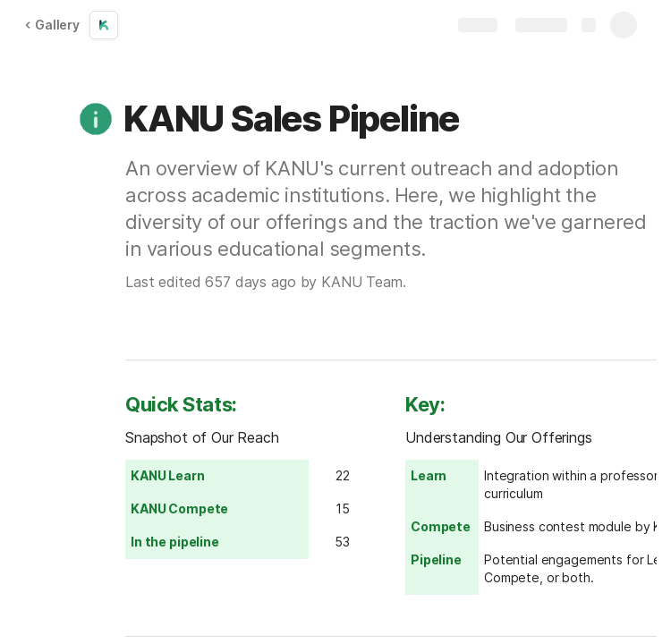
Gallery (52, 25)
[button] (96, 119)
